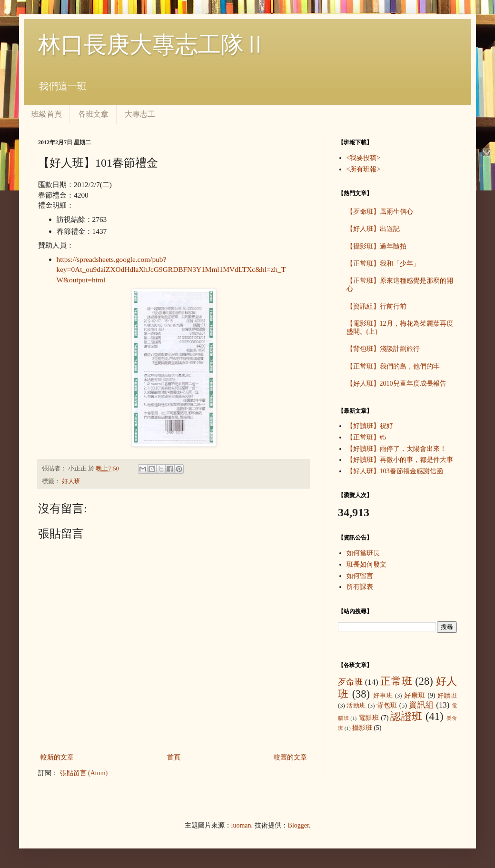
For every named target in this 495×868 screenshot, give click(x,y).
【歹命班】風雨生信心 (380, 212)
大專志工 (140, 114)
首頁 (174, 757)
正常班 (396, 681)
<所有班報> (364, 169)
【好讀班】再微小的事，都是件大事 (400, 460)
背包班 (387, 705)
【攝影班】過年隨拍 (376, 246)
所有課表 (360, 587)
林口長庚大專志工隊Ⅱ (152, 45)
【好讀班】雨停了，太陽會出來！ (396, 449)
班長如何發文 (366, 564)
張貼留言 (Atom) (84, 773)
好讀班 (447, 696)
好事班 (383, 696)
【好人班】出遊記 (373, 229)
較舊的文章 (290, 757)
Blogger (298, 825)
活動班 (356, 706)
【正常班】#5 (366, 437)
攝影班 (362, 728)
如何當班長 (363, 553)
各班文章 (93, 114)
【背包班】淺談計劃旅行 (383, 349)
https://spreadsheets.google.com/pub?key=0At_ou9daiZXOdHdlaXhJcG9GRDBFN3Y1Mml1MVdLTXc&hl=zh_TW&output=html (171, 269)
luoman (241, 825)
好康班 (415, 695)
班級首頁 (47, 114)
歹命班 (350, 682)
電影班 (369, 718)
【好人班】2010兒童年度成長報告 (396, 384)
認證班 (406, 716)
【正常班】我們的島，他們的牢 (393, 366)
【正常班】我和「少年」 (383, 264)
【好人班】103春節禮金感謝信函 (395, 471)
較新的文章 (57, 757)
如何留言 (360, 576)
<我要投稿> (364, 158)
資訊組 (421, 705)
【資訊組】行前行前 (376, 306)
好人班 (71, 481)
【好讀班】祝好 (370, 426)
